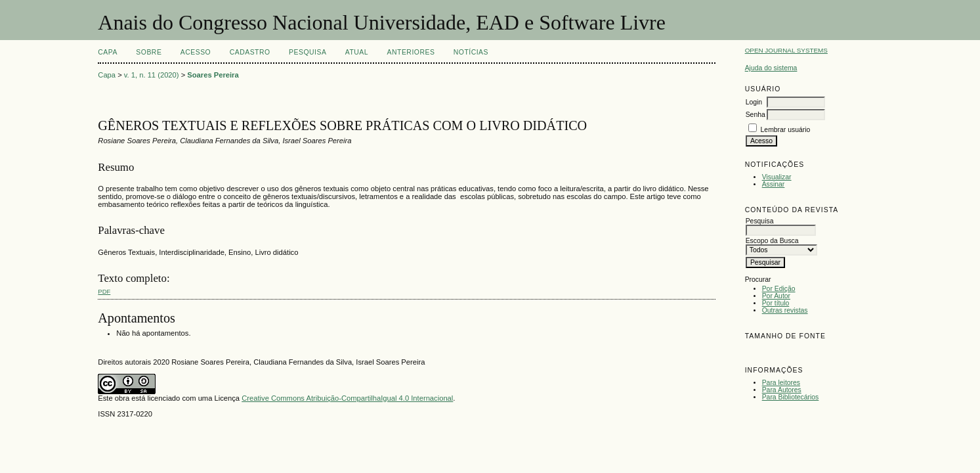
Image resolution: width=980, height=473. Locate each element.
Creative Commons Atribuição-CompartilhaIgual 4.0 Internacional (347, 398)
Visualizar (777, 177)
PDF (104, 291)
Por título (776, 303)
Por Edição (779, 289)
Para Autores (782, 390)
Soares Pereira (213, 75)
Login (754, 102)
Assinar (774, 184)
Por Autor (776, 296)
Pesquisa (308, 52)
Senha (756, 115)
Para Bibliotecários (791, 397)
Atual (357, 52)
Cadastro (250, 52)
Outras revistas (785, 310)
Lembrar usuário (786, 130)
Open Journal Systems (786, 50)
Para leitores (781, 383)
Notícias (471, 52)
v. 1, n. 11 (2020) (152, 75)
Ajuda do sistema (771, 68)
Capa (108, 52)
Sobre (149, 52)
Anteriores (411, 52)
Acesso (196, 52)
